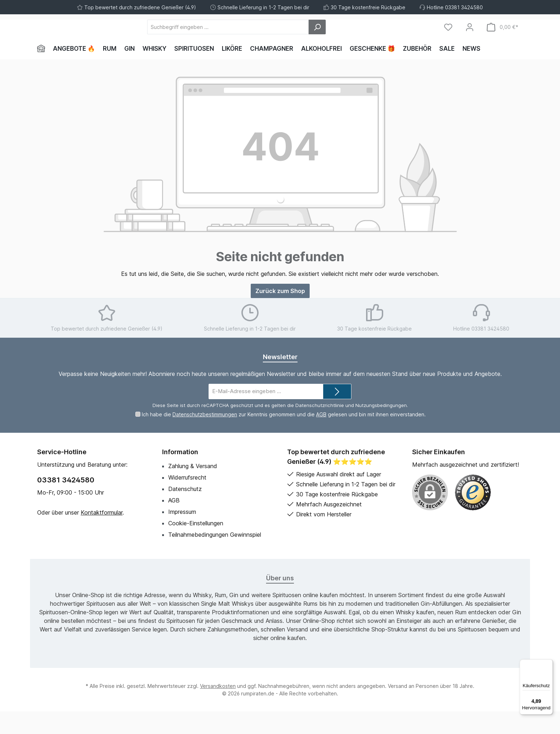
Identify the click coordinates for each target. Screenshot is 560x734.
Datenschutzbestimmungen (205, 437)
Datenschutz (185, 511)
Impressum (182, 534)
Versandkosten (218, 708)
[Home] (43, 71)
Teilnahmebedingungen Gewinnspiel (215, 557)
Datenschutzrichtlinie (320, 428)
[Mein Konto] (470, 38)
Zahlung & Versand (193, 488)
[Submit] (337, 414)
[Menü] (549, 664)
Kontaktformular (102, 535)
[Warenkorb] (502, 38)
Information (180, 474)
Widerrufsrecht (187, 500)
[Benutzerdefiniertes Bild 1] (473, 515)
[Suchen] (356, 38)
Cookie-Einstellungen (196, 546)
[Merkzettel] (448, 38)
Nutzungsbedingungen (381, 428)
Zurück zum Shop (280, 314)
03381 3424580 (66, 502)
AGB (321, 437)
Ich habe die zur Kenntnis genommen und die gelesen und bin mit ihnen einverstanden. (284, 437)
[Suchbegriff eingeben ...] (267, 38)
